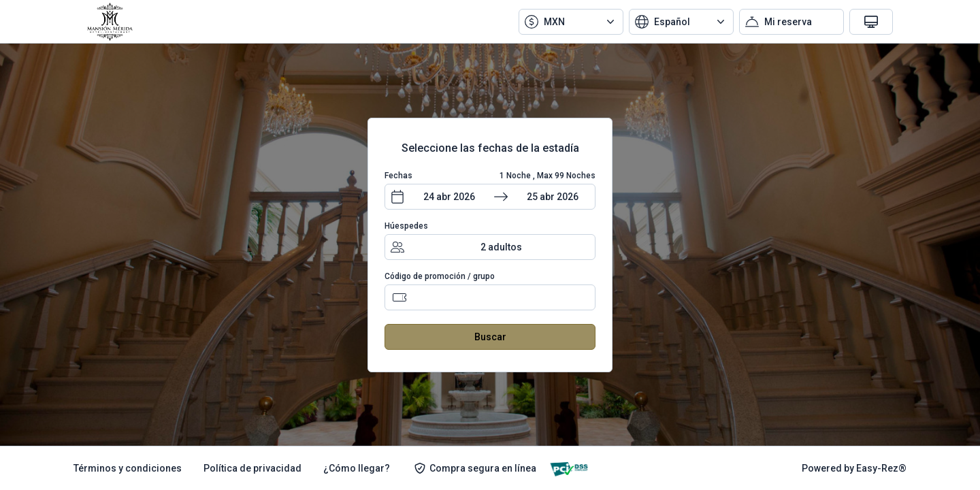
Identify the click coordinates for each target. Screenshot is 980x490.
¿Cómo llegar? (357, 468)
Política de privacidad (252, 468)
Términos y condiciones (128, 468)
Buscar (490, 337)
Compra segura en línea (475, 468)
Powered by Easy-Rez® (854, 468)
